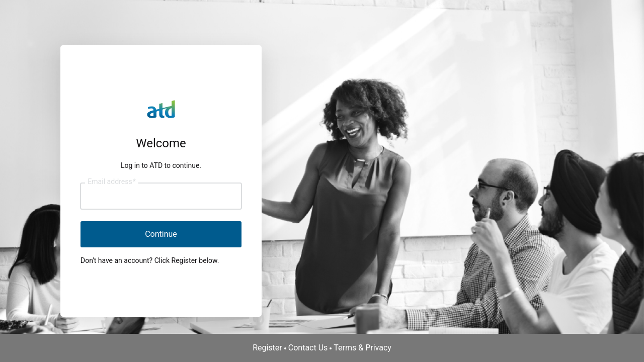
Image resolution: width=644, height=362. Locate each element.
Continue (161, 234)
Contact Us (308, 348)
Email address (111, 182)
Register (267, 348)
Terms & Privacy (363, 348)
